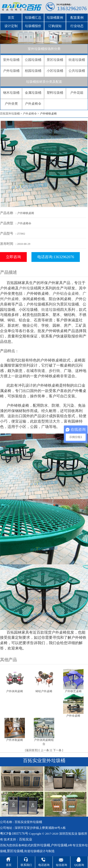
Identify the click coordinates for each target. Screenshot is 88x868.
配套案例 (77, 18)
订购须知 (55, 26)
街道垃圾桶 (77, 60)
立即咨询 (13, 257)
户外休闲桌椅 (15, 691)
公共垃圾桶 (77, 71)
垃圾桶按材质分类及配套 (44, 82)
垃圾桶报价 (33, 26)
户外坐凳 (11, 104)
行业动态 (77, 26)
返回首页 (32, 750)
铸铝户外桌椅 (44, 691)
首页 (11, 18)
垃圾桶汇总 (33, 18)
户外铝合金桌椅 (66, 293)
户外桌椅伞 (33, 104)
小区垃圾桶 (55, 71)
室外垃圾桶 (11, 60)
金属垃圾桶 (33, 93)
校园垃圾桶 (33, 71)
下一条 (57, 750)
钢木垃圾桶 (11, 93)
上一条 (45, 750)
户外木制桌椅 (15, 740)
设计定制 (11, 26)
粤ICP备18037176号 (14, 834)
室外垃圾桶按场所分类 (44, 49)
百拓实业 (26, 839)
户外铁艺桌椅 (73, 691)
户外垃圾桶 (11, 71)
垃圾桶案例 (55, 18)
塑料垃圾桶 (55, 93)
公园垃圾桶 (33, 60)
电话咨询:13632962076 (56, 257)
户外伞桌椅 (73, 716)
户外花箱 (77, 93)
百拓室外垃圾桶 (10, 114)
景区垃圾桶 (55, 60)
